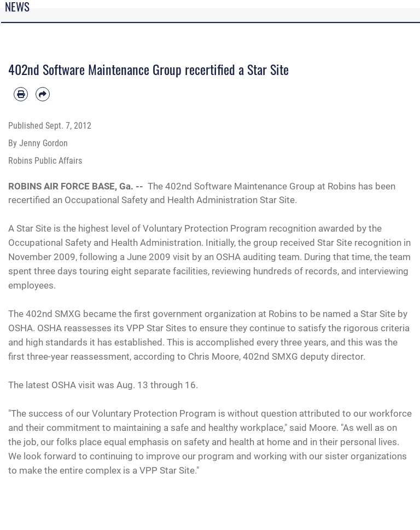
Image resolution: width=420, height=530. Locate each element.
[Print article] (21, 94)
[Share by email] (43, 94)
